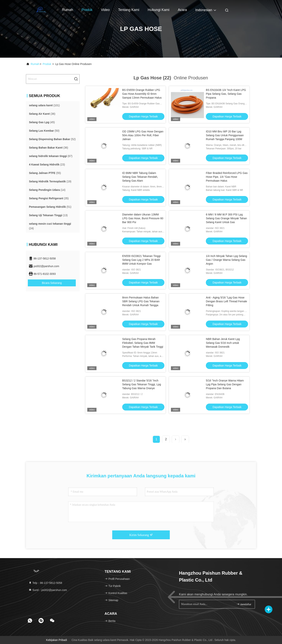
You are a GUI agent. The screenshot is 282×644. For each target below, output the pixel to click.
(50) (44, 131)
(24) (50, 226)
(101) (44, 105)
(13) (48, 215)
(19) (50, 181)
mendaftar (244, 604)
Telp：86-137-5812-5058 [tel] (45, 583)
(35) (49, 198)
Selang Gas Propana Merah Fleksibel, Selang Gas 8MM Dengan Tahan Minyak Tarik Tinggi (143, 343)
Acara (182, 10)
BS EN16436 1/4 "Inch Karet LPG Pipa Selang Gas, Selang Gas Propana (226, 94)
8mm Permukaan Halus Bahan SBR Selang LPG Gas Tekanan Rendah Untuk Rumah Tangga (141, 301)
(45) (42, 122)
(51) (50, 207)
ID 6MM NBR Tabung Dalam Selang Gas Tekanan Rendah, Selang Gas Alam (140, 177)
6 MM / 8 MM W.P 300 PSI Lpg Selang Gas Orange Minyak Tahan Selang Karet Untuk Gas (226, 218)
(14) (47, 190)
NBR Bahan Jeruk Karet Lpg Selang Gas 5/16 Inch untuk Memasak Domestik (223, 343)
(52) (52, 139)
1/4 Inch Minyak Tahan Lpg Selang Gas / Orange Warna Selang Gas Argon (226, 260)
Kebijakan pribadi (56, 640)
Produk (87, 10)
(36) (42, 114)
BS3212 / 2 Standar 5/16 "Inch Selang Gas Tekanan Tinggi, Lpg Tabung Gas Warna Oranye (142, 384)
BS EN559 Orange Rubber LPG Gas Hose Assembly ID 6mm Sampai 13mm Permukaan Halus (142, 94)
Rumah (68, 10)
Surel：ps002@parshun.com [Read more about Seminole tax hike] (48, 590)
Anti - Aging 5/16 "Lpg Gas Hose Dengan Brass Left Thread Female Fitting (226, 301)
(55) (45, 173)
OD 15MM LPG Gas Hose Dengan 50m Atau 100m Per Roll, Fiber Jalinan (143, 135)
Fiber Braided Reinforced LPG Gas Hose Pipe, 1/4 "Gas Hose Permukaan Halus (227, 177)
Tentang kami (129, 10)
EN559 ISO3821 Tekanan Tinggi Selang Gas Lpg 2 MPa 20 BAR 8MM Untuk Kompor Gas (141, 260)
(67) (51, 156)
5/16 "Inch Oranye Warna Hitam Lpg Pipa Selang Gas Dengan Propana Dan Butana (225, 384)
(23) (47, 165)
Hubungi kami (159, 10)
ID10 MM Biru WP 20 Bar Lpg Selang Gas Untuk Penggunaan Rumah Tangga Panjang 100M (225, 135)
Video (105, 10)
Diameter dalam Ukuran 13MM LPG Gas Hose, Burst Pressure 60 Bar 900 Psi (143, 218)
